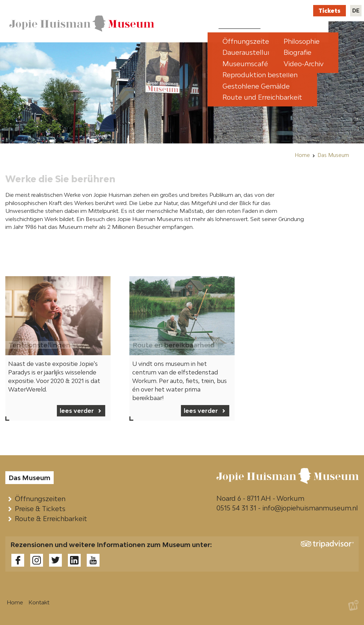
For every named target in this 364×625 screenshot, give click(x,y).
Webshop (265, 11)
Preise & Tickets (42, 509)
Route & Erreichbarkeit (53, 519)
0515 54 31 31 (236, 508)
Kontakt (295, 11)
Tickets (330, 11)
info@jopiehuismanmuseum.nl (310, 508)
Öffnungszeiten (42, 499)
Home (302, 155)
